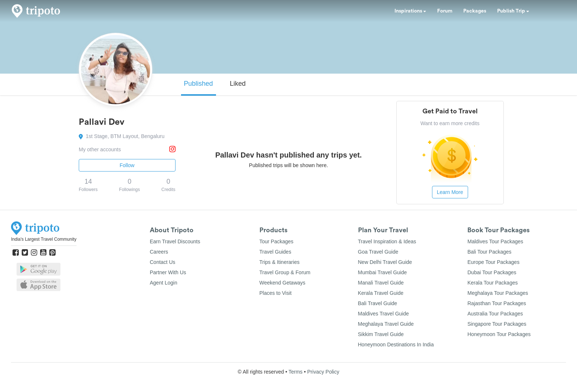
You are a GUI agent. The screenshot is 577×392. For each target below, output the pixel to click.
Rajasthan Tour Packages (497, 303)
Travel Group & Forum (285, 272)
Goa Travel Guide (378, 252)
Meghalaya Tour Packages (498, 293)
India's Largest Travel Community (44, 239)
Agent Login (164, 283)
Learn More (450, 192)
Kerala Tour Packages (493, 283)
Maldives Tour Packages (495, 241)
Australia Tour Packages (495, 314)
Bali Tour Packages (489, 252)
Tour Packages (277, 241)
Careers (159, 252)
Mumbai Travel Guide (383, 272)
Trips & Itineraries (279, 262)
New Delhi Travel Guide (385, 262)
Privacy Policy (323, 372)
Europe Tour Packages (493, 262)
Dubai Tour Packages (492, 272)
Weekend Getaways (282, 283)
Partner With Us (168, 272)
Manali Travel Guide (381, 283)
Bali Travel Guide (378, 303)
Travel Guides (275, 252)
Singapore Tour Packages (497, 324)
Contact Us (162, 262)
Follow (127, 165)
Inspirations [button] (410, 11)
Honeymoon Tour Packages (499, 334)
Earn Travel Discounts (175, 241)
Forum (445, 11)
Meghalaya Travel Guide (386, 324)
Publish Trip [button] (513, 11)
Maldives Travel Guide (384, 314)
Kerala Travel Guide (381, 293)
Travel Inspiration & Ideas (387, 241)
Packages (475, 11)
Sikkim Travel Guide (381, 334)
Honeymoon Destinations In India (396, 345)
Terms (295, 372)
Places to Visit (276, 293)
